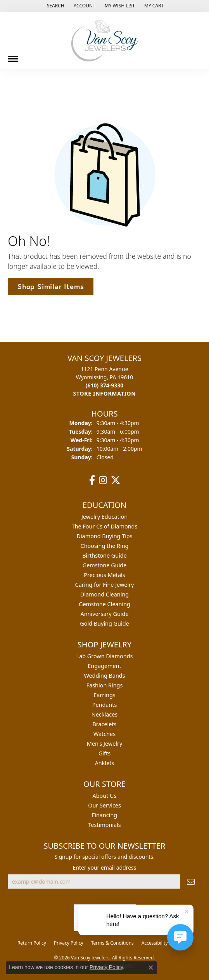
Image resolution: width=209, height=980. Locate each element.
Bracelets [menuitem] (104, 724)
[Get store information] (105, 393)
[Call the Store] (105, 385)
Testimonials (104, 825)
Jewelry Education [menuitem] (104, 517)
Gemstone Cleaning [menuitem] (104, 604)
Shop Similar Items (51, 286)
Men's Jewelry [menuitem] (105, 744)
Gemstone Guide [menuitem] (105, 565)
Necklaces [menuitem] (104, 714)
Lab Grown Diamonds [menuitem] (105, 656)
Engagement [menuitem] (104, 666)
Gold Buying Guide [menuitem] (104, 623)
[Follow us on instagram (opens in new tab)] (103, 480)
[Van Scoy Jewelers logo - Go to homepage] (105, 41)
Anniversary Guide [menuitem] (104, 614)
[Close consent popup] (151, 968)
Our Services (104, 805)
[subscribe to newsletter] (191, 881)
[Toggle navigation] (13, 56)
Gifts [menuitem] (104, 753)
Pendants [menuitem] (105, 705)
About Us (105, 796)
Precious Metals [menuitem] (104, 575)
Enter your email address (104, 868)
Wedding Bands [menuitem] (104, 676)
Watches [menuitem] (104, 734)
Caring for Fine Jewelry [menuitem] (105, 585)
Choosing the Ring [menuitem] (105, 546)
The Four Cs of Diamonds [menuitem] (105, 526)
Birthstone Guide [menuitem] (104, 555)
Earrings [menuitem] (104, 695)
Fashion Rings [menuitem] (105, 685)
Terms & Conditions (112, 943)
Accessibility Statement (167, 943)
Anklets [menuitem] (105, 763)
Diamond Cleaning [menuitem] (104, 594)
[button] (55, 6)
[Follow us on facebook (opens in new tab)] (92, 480)
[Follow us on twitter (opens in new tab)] (116, 480)
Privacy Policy (69, 943)
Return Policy (32, 943)
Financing (104, 815)
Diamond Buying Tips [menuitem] (104, 536)
